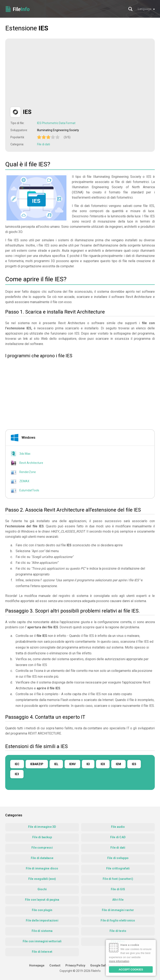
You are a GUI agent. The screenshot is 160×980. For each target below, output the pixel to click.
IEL (56, 764)
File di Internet (42, 952)
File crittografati (118, 868)
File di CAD (118, 837)
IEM (118, 764)
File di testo (118, 931)
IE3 (17, 774)
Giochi (42, 889)
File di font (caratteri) (118, 879)
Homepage (37, 965)
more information (119, 961)
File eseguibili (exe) (42, 879)
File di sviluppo (118, 858)
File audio (118, 827)
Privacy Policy (75, 965)
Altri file (118, 900)
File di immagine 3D (42, 827)
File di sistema (42, 931)
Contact (55, 965)
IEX (103, 764)
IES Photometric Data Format (56, 123)
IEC (17, 764)
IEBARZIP (37, 764)
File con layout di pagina (42, 900)
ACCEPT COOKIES (131, 969)
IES (134, 764)
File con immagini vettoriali (42, 941)
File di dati (44, 144)
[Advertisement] (45, 73)
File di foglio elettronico (118, 920)
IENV (72, 764)
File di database (42, 858)
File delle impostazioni (42, 920)
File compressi (42, 848)
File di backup (42, 837)
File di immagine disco (42, 868)
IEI (88, 764)
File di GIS (118, 889)
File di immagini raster (118, 910)
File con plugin (42, 910)
